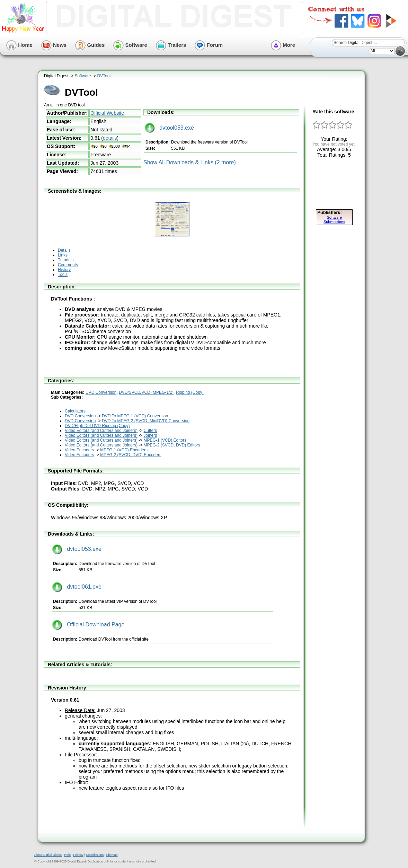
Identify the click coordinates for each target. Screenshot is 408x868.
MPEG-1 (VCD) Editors (165, 440)
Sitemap (112, 855)
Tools (63, 275)
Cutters (150, 431)
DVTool (104, 76)
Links (63, 255)
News (54, 45)
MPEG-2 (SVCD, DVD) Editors (172, 445)
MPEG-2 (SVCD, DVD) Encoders (131, 455)
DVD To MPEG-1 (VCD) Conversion (135, 416)
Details (64, 250)
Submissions (95, 855)
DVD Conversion (101, 392)
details (110, 138)
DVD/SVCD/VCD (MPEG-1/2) (146, 392)
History (64, 270)
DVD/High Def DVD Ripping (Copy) (97, 426)
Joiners (150, 435)
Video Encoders (79, 450)
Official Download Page (88, 624)
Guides (90, 45)
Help (67, 855)
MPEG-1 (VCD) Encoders (124, 450)
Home (19, 45)
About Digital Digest (48, 855)
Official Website (107, 113)
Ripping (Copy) (190, 392)
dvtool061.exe (77, 587)
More (283, 45)
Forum (209, 45)
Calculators (75, 411)
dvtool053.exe (169, 128)
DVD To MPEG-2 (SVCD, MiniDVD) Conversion (146, 421)
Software (130, 45)
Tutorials (66, 260)
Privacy (78, 855)
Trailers (171, 45)
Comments (68, 265)
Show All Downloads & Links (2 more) (190, 162)
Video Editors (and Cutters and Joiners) (101, 431)
